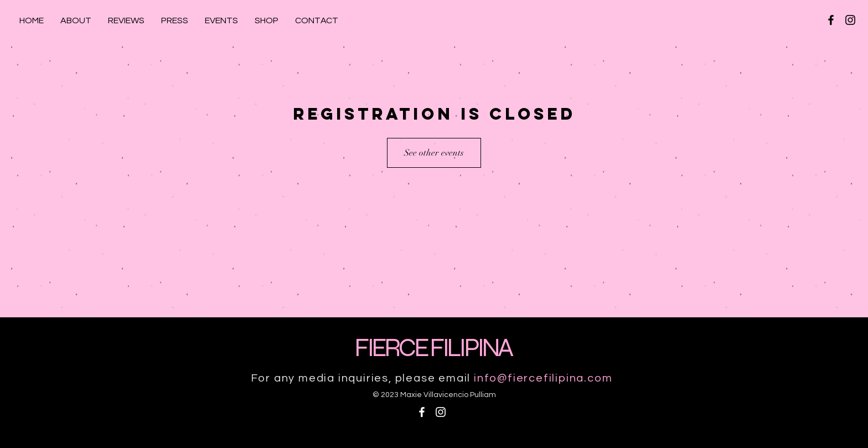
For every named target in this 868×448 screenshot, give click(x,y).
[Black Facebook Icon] (831, 20)
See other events (434, 153)
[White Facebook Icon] (422, 412)
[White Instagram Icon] (441, 412)
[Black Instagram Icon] (850, 20)
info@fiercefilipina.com (543, 378)
